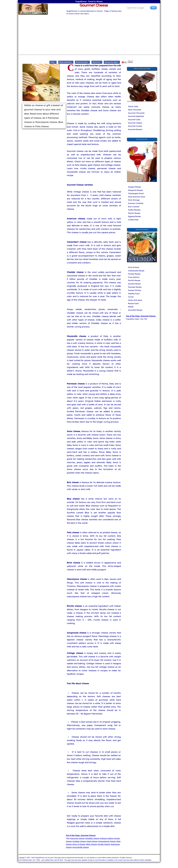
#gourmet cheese (77, 838)
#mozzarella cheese (81, 847)
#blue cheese (91, 844)
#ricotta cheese (104, 844)
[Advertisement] (89, 33)
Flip (124, 62)
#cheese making (107, 838)
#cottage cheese (79, 841)
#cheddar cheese (92, 838)
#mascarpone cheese (107, 841)
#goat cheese (92, 841)
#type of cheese (79, 844)
